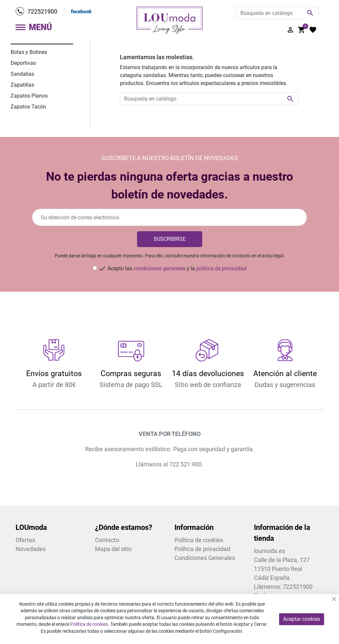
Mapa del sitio (113, 549)
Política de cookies (199, 540)
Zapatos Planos (29, 96)
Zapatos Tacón (28, 107)
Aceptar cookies (302, 619)
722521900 (42, 11)
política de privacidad (221, 268)
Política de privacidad (202, 549)
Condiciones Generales (205, 558)
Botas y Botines (29, 52)
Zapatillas (22, 85)
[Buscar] (277, 13)
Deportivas (23, 63)
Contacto (107, 540)
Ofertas (25, 540)
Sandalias (22, 74)
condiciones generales (159, 268)
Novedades (31, 549)
